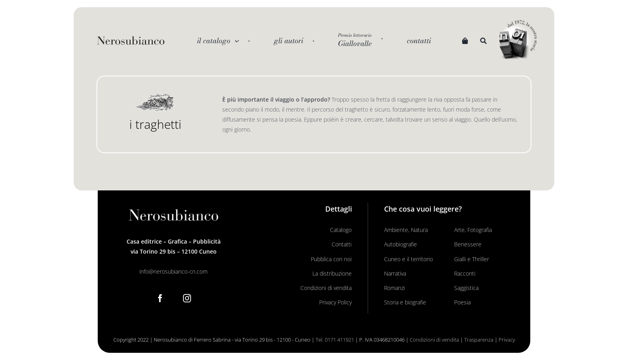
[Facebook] (160, 298)
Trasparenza (479, 340)
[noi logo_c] (518, 40)
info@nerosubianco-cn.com (173, 271)
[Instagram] (187, 298)
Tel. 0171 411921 (335, 340)
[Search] (483, 41)
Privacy (507, 340)
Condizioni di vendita (434, 340)
